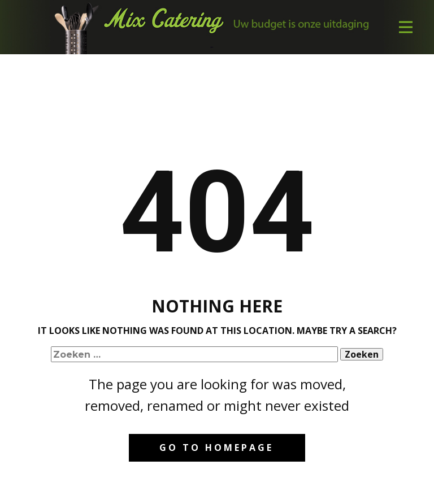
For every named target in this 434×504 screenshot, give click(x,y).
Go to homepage (216, 447)
